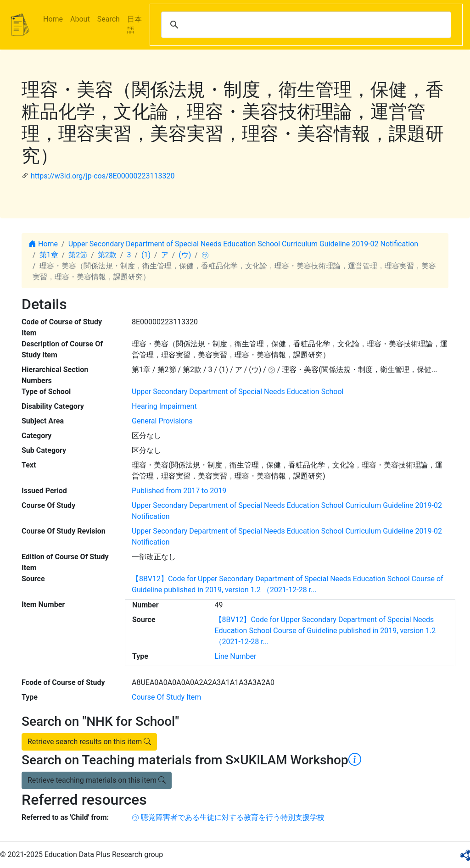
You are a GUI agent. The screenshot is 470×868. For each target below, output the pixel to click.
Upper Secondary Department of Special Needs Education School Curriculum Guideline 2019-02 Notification (243, 244)
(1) (146, 255)
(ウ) (185, 255)
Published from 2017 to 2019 (179, 491)
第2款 (107, 255)
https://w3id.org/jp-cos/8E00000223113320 (103, 176)
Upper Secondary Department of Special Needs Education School (238, 392)
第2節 (78, 255)
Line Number (236, 656)
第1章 (49, 255)
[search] (305, 25)
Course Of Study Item (166, 697)
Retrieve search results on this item (89, 742)
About (80, 19)
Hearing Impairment (164, 406)
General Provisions (162, 421)
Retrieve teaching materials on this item (97, 780)
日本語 (134, 25)
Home (53, 19)
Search (109, 19)
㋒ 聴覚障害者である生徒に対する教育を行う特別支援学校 (228, 817)
